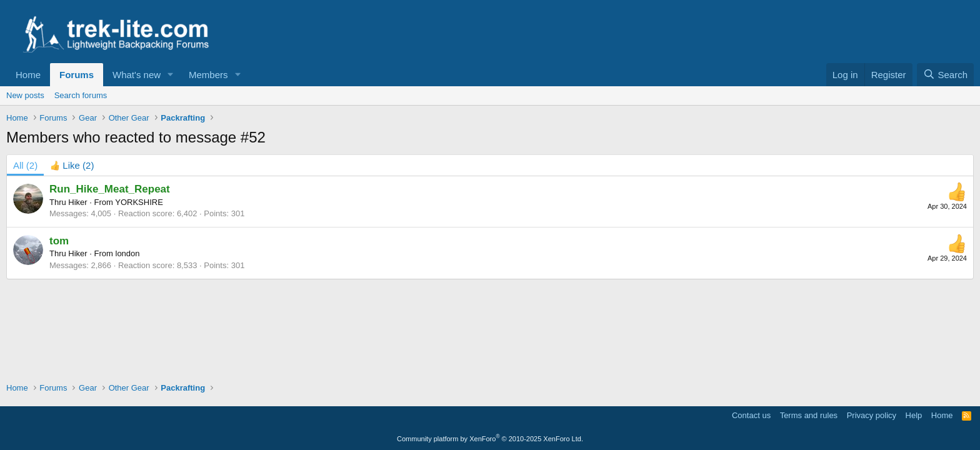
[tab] (72, 165)
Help (914, 415)
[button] (171, 75)
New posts (25, 95)
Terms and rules (809, 415)
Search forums (81, 95)
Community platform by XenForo (490, 439)
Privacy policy (872, 415)
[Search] (945, 75)
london (128, 253)
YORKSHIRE (139, 202)
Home (28, 75)
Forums (77, 75)
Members (208, 75)
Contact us (751, 415)
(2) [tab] (25, 165)
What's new (137, 75)
